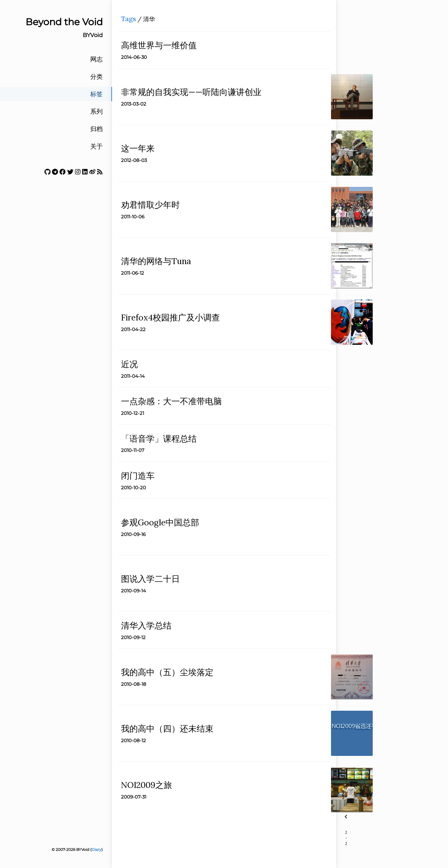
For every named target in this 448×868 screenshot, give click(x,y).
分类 (96, 77)
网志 (96, 59)
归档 (96, 129)
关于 (96, 146)
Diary (96, 849)
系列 (96, 111)
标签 (96, 94)
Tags (130, 21)
